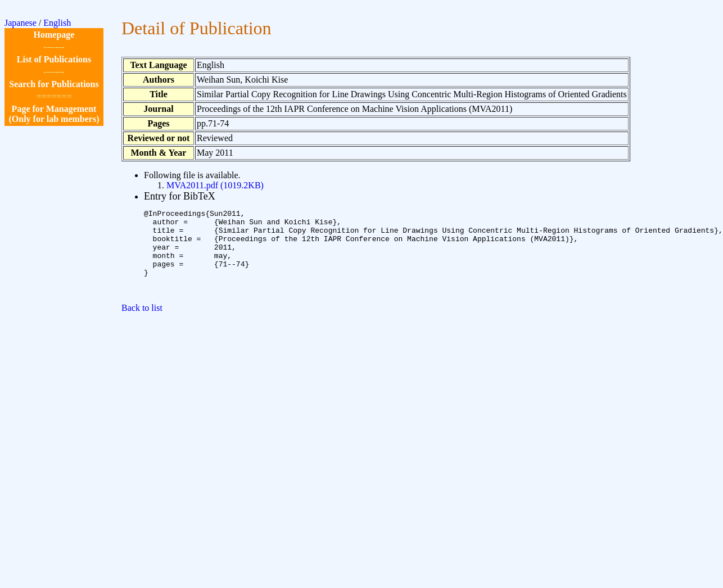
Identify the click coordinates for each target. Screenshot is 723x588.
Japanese (21, 23)
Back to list (142, 325)
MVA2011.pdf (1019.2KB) (215, 185)
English (57, 23)
